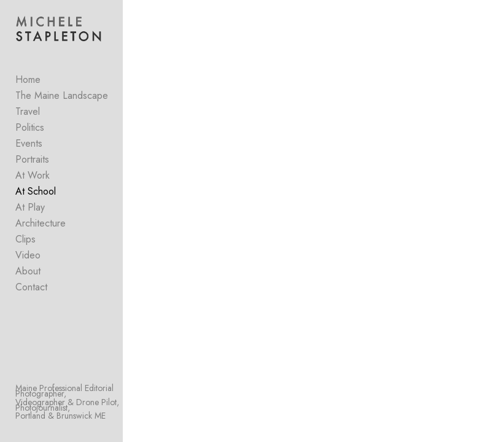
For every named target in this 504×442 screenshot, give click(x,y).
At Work (33, 175)
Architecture (41, 223)
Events (29, 143)
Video (28, 255)
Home (28, 79)
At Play (30, 207)
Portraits (32, 159)
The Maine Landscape (62, 95)
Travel (28, 111)
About (28, 271)
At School (36, 191)
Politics (30, 127)
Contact (31, 287)
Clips (25, 239)
